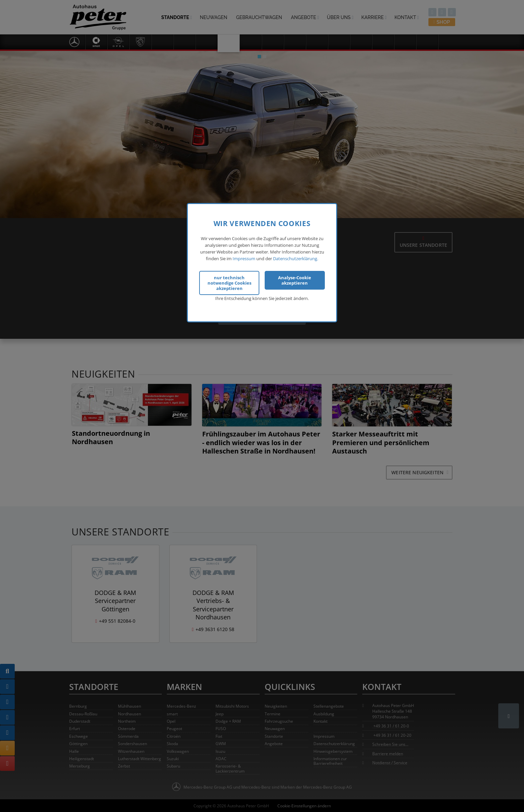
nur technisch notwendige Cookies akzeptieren (229, 277)
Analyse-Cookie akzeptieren (295, 275)
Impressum (244, 253)
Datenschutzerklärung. (296, 253)
